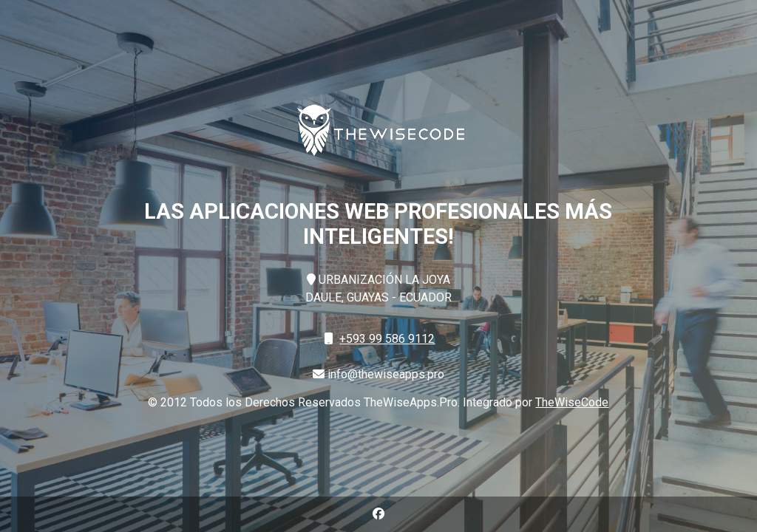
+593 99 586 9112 (387, 339)
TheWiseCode (572, 402)
